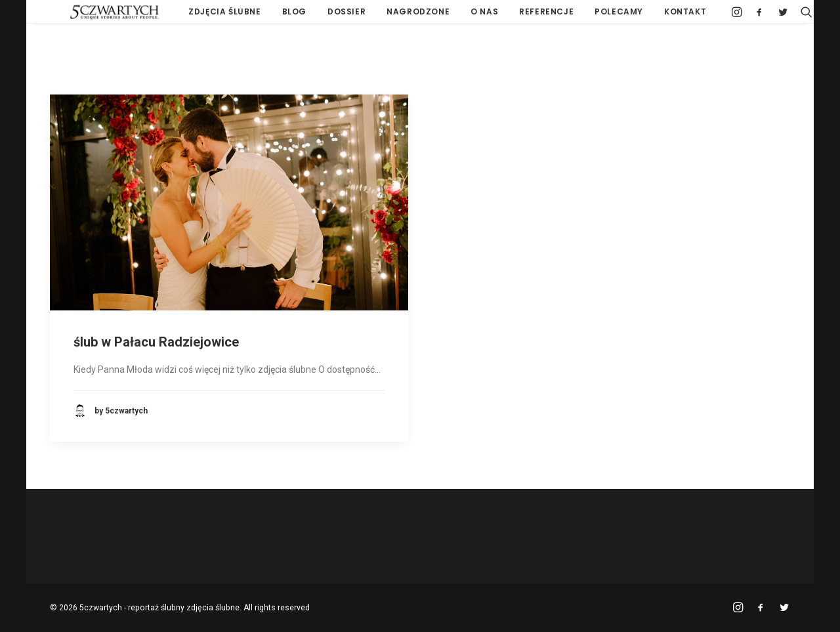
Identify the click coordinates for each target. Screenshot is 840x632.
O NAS (462, 16)
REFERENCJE (524, 16)
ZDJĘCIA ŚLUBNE (202, 16)
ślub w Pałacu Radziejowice (156, 342)
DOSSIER (324, 16)
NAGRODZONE (396, 16)
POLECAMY (597, 16)
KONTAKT (663, 16)
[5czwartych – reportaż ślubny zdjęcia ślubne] (95, 16)
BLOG (271, 16)
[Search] (781, 16)
